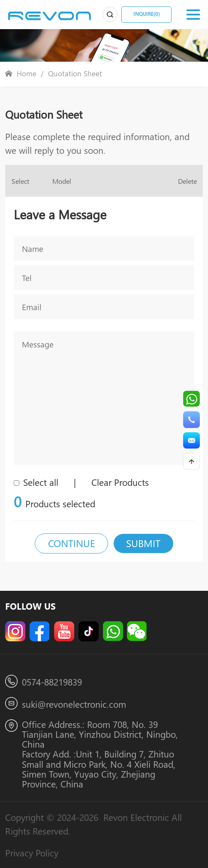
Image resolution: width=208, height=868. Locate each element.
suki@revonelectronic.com (74, 704)
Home (27, 73)
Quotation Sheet (75, 73)
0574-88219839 (52, 682)
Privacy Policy (32, 853)
